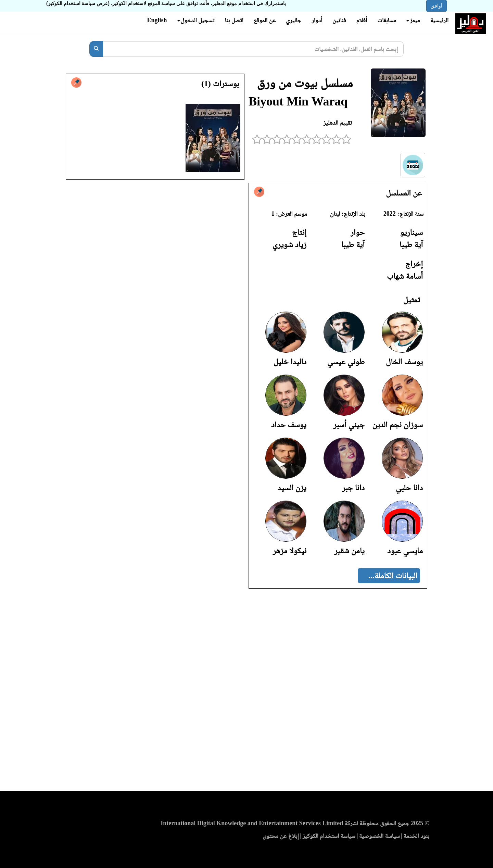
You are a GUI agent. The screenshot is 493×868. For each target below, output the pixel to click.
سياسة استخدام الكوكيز (329, 836)
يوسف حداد (289, 425)
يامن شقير (349, 551)
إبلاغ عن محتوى (281, 836)
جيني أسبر (349, 425)
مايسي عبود (405, 551)
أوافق (437, 6)
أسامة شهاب (405, 276)
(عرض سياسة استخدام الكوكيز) (78, 3)
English (157, 20)
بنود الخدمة (416, 836)
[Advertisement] (246, 692)
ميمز (413, 20)
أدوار (317, 20)
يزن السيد (292, 488)
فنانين (339, 20)
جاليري (294, 20)
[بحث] (96, 49)
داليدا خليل (290, 362)
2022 (390, 214)
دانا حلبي (409, 488)
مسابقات (387, 20)
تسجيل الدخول (196, 20)
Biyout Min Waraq (298, 101)
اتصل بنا (234, 20)
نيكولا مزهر (290, 551)
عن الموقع (265, 20)
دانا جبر (353, 488)
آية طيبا (411, 244)
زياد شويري (289, 244)
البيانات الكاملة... (393, 576)
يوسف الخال (404, 362)
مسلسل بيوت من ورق (305, 83)
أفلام (362, 20)
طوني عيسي (346, 362)
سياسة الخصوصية (380, 836)
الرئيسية (439, 20)
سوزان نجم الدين (397, 425)
